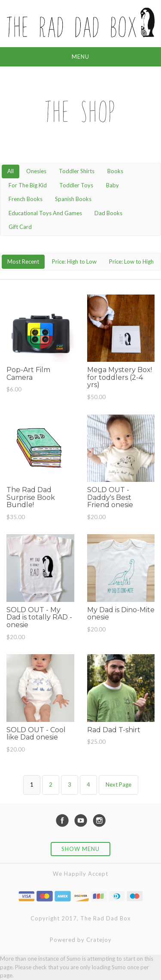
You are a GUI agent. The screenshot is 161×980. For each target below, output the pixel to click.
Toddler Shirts (77, 171)
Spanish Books (73, 199)
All (11, 171)
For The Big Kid (28, 185)
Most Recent (23, 262)
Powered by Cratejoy (81, 940)
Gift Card (20, 227)
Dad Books (108, 213)
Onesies (36, 171)
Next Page (118, 785)
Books (115, 171)
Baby (112, 185)
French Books (26, 199)
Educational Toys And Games (45, 213)
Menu (80, 57)
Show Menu (80, 849)
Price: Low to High (131, 262)
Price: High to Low (74, 262)
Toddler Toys (76, 185)
